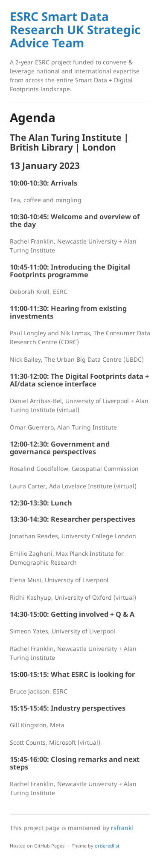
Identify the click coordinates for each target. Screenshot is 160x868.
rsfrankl (122, 828)
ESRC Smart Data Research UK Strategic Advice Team (75, 29)
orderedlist (107, 846)
